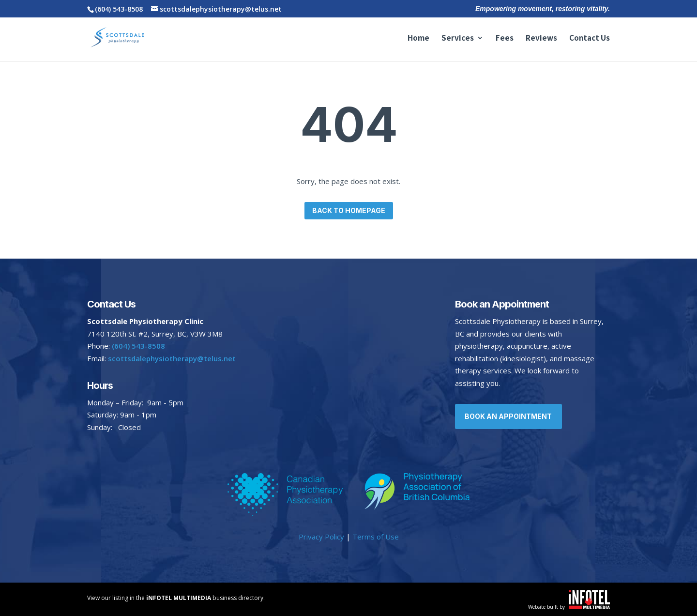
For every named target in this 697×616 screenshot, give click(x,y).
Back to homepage (349, 210)
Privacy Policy (321, 537)
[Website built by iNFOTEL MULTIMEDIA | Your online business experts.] (589, 606)
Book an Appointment (509, 416)
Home (418, 39)
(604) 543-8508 (138, 346)
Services (458, 39)
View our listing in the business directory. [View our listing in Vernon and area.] (176, 598)
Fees (505, 39)
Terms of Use (376, 537)
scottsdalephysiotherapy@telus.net (171, 358)
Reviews (541, 39)
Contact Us (590, 39)
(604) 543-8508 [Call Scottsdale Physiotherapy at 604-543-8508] (119, 9)
